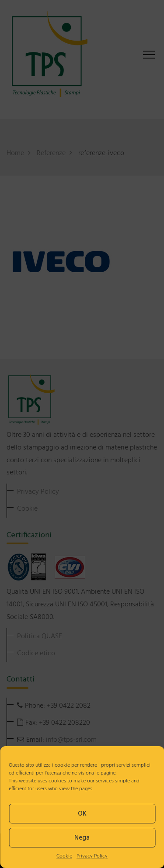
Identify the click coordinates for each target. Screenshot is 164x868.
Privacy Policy (92, 856)
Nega (82, 838)
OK (82, 814)
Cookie (64, 856)
